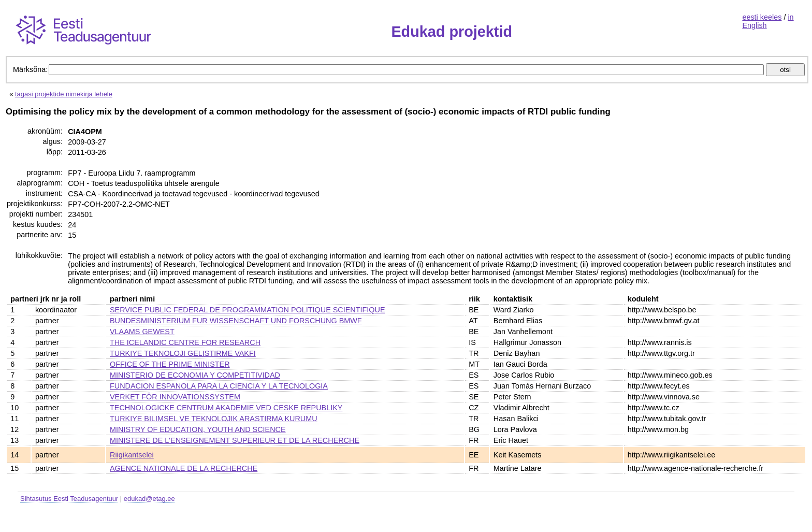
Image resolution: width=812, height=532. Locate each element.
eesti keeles (762, 17)
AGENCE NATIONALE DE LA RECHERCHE (184, 468)
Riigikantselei (132, 455)
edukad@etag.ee (149, 499)
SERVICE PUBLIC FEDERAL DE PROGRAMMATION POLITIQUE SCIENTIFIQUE (247, 310)
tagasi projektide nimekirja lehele (64, 94)
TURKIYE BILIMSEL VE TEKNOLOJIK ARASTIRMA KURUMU (214, 419)
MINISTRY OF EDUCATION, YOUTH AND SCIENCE (198, 429)
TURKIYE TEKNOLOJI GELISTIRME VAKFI (183, 353)
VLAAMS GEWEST (142, 332)
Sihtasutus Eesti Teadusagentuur (69, 499)
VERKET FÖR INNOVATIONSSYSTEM (175, 397)
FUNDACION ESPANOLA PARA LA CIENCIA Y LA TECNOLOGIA (219, 386)
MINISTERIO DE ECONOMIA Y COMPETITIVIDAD (195, 375)
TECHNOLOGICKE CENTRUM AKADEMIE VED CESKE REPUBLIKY (226, 408)
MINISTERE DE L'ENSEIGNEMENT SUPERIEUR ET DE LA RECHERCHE (235, 440)
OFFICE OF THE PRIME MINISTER (170, 364)
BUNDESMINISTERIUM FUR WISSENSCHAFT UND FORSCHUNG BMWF (236, 321)
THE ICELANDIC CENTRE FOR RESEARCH (185, 342)
